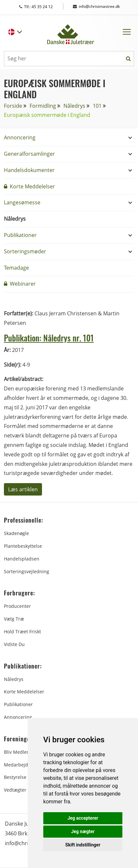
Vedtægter (15, 790)
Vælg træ (14, 619)
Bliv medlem (17, 752)
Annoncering (20, 137)
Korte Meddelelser (29, 186)
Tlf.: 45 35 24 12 (42, 7)
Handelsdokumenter (29, 170)
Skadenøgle (16, 533)
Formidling (43, 106)
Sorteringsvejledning (27, 571)
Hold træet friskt (22, 631)
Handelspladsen (22, 559)
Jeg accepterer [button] (83, 818)
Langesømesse (22, 202)
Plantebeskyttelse (23, 546)
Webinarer (20, 284)
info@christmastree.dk (96, 6)
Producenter (17, 606)
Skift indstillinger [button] (83, 845)
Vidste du (14, 644)
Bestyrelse (15, 777)
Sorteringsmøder (25, 251)
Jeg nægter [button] (83, 831)
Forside (13, 106)
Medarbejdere (20, 765)
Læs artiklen (23, 489)
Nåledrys (74, 106)
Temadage (16, 268)
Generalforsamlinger (29, 154)
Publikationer (20, 235)
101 (97, 106)
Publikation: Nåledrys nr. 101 (49, 338)
